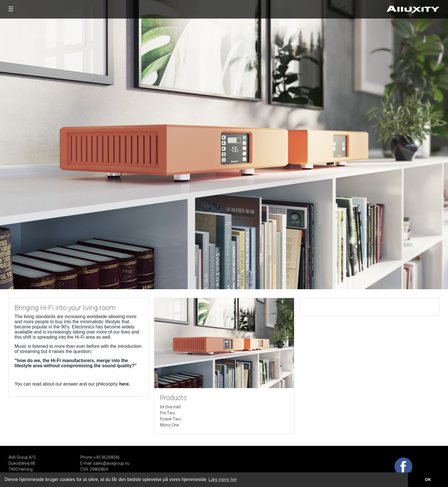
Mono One (169, 425)
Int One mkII (170, 407)
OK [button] (428, 480)
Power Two (170, 419)
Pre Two (168, 413)
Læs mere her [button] (223, 479)
